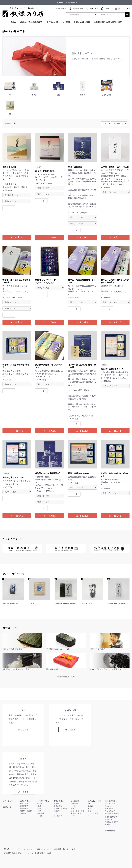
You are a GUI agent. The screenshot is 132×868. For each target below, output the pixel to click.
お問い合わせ (8, 849)
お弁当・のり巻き (61, 809)
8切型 (39, 811)
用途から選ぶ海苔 (82, 22)
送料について (110, 819)
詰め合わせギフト (14, 31)
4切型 (39, 809)
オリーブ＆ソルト (78, 811)
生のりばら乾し (111, 801)
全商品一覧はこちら (66, 677)
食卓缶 (90, 806)
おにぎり (57, 811)
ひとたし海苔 (93, 813)
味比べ (90, 811)
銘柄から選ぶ (25, 801)
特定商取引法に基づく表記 (65, 849)
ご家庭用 (23, 813)
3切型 (39, 806)
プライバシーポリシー (25, 849)
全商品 (13, 22)
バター (73, 816)
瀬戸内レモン (76, 813)
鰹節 (72, 809)
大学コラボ (109, 809)
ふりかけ (108, 806)
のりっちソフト (111, 811)
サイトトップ (8, 801)
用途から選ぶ (59, 801)
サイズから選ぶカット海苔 (58, 22)
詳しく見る (23, 730)
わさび (73, 806)
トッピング (58, 816)
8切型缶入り (41, 813)
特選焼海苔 (24, 806)
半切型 (39, 804)
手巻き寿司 (58, 806)
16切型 (39, 816)
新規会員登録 (110, 831)
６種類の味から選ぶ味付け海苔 (108, 22)
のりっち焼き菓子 (112, 813)
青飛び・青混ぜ (26, 811)
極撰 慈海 (24, 804)
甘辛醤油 (74, 804)
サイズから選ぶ (43, 801)
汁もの (56, 813)
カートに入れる (17, 237)
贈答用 (56, 804)
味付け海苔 (75, 801)
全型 (89, 809)
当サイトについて (44, 849)
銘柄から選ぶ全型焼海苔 (31, 22)
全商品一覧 (7, 807)
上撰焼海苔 (24, 809)
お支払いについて (112, 822)
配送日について (111, 824)
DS (89, 804)
